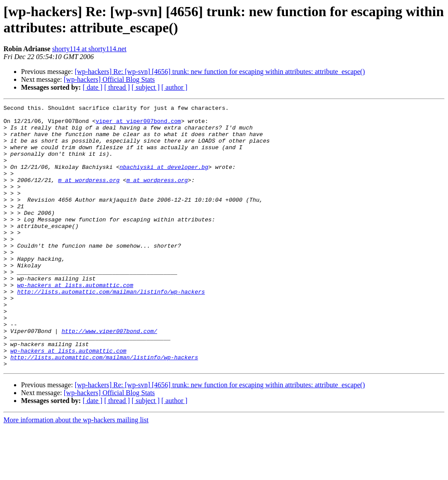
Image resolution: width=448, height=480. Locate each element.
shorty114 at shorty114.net (89, 49)
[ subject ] (146, 87)
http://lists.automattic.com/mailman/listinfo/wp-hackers (111, 329)
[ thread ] (117, 87)
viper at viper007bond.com (138, 125)
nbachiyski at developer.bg (164, 180)
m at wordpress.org (89, 196)
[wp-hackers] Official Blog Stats (109, 79)
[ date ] (93, 87)
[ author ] (175, 87)
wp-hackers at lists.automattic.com (75, 322)
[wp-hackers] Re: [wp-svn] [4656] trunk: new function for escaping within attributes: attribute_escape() (220, 72)
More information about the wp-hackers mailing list (76, 472)
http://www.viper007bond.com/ (109, 377)
